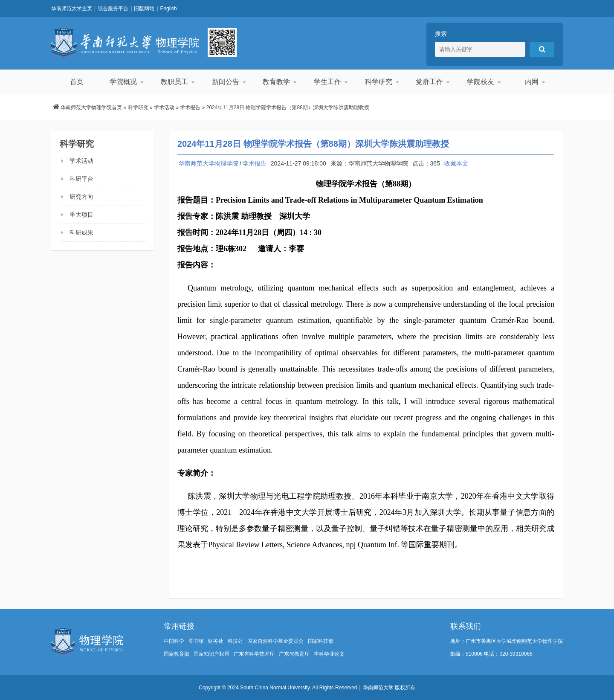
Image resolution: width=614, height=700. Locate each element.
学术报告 (190, 107)
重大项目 (81, 215)
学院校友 (481, 82)
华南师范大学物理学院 (125, 42)
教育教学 (276, 82)
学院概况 (123, 82)
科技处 (235, 641)
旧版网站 (144, 9)
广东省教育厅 (294, 654)
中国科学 (174, 641)
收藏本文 (456, 163)
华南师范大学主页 (72, 9)
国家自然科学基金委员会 (275, 641)
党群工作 (429, 82)
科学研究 (379, 82)
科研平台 (81, 179)
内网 (532, 82)
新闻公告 (226, 82)
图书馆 (196, 641)
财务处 (216, 641)
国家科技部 (321, 641)
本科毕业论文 (329, 654)
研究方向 (81, 197)
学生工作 (327, 82)
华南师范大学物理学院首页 (91, 107)
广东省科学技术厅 (254, 654)
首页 (77, 82)
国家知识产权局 (211, 654)
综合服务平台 (113, 9)
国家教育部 (177, 654)
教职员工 (174, 82)
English (168, 9)
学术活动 (164, 107)
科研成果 (81, 232)
